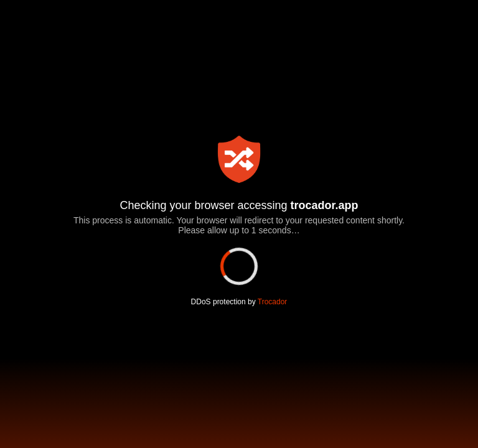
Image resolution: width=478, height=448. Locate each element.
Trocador (272, 302)
